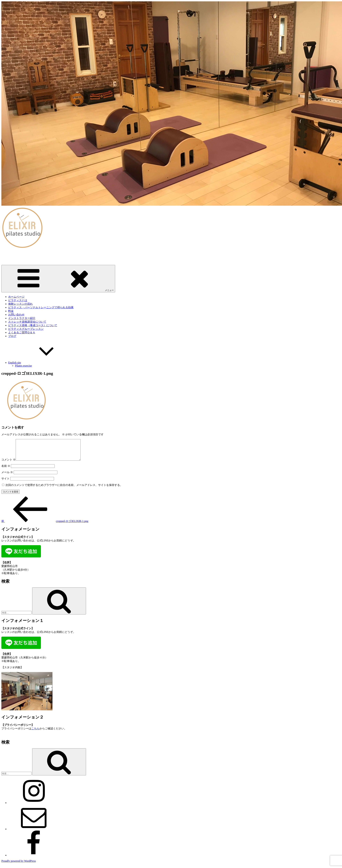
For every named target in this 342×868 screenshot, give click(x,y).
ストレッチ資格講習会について (27, 322)
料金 (11, 311)
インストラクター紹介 (22, 318)
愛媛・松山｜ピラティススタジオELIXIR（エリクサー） (36, 254)
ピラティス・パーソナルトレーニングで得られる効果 (41, 307)
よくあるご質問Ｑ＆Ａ (22, 332)
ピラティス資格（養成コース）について (33, 325)
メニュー (58, 278)
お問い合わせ (16, 315)
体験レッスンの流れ (20, 304)
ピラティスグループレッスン (26, 329)
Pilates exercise (23, 366)
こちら (35, 733)
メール (7, 476)
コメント (9, 464)
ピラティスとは (18, 300)
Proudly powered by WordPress (19, 865)
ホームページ (16, 297)
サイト (5, 483)
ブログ (12, 336)
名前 (6, 470)
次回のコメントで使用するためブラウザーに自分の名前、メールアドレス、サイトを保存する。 (64, 489)
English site (40, 363)
